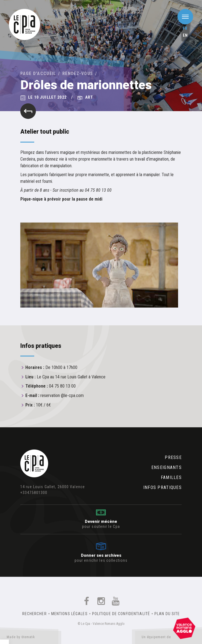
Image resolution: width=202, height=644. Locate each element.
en (185, 35)
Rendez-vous (78, 73)
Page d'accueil (38, 73)
